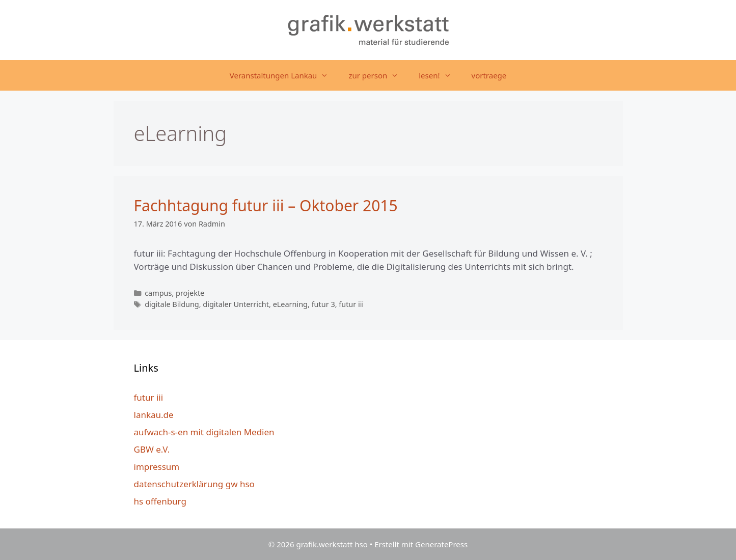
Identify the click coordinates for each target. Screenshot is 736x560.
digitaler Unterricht (236, 304)
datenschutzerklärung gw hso (194, 484)
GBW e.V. (152, 449)
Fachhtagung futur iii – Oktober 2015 (266, 205)
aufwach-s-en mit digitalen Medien (204, 432)
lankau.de (154, 415)
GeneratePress (441, 544)
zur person (378, 75)
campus (158, 293)
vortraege (489, 75)
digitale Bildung (172, 304)
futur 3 (323, 304)
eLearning (290, 304)
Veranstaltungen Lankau (284, 75)
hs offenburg (160, 501)
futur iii (351, 304)
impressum (157, 467)
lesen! (440, 75)
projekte (190, 293)
